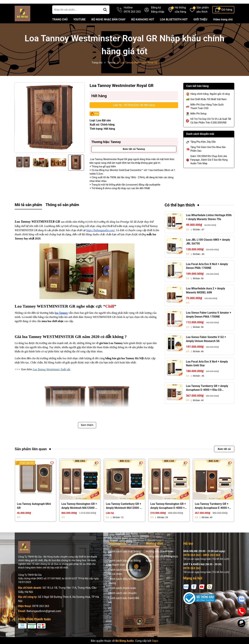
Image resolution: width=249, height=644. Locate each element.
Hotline (132, 19)
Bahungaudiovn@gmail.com (44, 620)
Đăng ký (156, 17)
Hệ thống (180, 19)
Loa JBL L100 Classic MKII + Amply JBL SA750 (208, 251)
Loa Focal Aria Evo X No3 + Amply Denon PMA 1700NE (207, 275)
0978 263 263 (41, 615)
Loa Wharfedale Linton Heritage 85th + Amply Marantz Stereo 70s (209, 226)
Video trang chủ (223, 29)
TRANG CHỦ (60, 29)
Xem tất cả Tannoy (134, 158)
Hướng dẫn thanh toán (160, 561)
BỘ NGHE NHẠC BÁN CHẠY (108, 29)
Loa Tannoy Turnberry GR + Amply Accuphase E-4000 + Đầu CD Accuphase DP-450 (207, 397)
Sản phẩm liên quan (31, 458)
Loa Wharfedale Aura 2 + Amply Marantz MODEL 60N (206, 300)
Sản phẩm (203, 19)
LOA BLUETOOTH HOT (174, 29)
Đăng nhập (158, 21)
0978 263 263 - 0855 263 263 (202, 564)
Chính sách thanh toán (122, 597)
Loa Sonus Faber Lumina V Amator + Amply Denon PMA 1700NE (209, 324)
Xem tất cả (224, 458)
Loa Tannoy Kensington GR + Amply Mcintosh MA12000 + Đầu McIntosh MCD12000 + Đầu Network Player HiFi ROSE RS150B (79, 515)
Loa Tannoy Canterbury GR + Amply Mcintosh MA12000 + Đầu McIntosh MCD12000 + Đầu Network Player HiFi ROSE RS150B (123, 515)
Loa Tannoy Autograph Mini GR (34, 515)
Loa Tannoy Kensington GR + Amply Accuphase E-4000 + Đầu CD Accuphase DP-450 (168, 515)
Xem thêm (87, 434)
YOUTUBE (79, 29)
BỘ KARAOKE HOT (143, 29)
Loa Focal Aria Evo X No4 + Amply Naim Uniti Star (207, 373)
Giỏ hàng (227, 19)
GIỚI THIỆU (200, 29)
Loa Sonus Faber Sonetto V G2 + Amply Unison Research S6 (206, 348)
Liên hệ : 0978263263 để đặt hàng (134, 114)
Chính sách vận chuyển (123, 602)
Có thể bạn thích (180, 214)
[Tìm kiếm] (105, 19)
